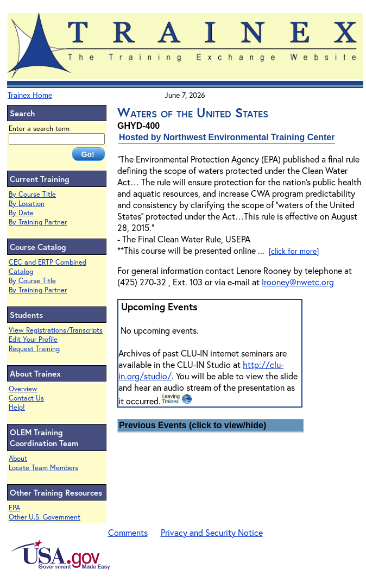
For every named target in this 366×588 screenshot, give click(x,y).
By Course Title (32, 194)
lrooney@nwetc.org (298, 282)
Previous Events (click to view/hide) (193, 425)
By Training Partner (38, 222)
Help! (17, 407)
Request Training (34, 349)
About (18, 458)
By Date (21, 213)
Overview (23, 389)
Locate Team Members (43, 468)
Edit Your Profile (33, 339)
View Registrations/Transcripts (56, 330)
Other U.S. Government (45, 517)
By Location (27, 204)
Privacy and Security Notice (212, 532)
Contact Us (26, 398)
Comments (128, 532)
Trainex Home (30, 95)
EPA (14, 508)
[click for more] (294, 251)
